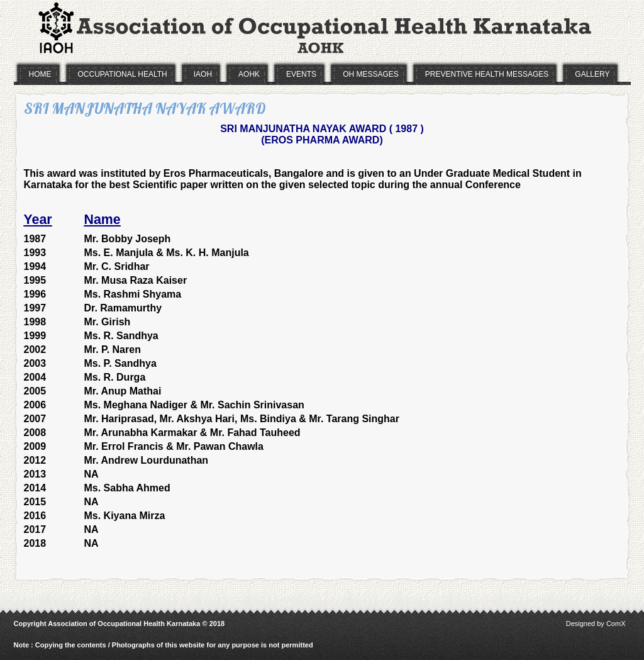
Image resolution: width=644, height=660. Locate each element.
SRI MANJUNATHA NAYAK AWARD (145, 108)
